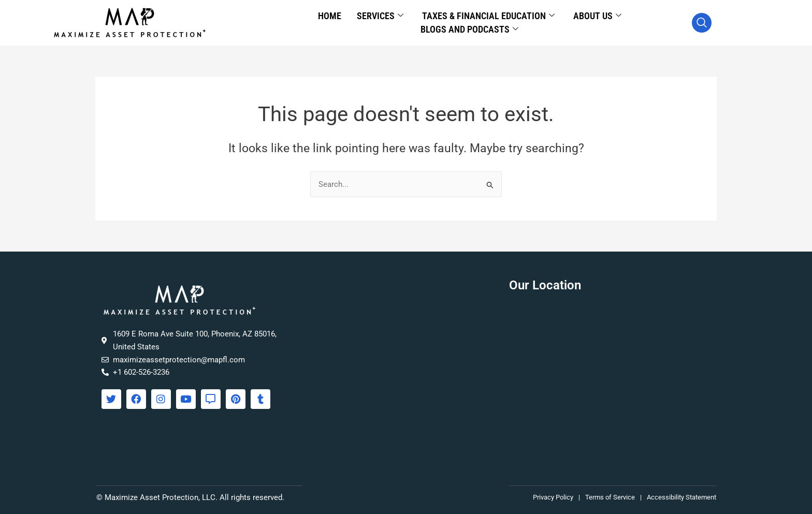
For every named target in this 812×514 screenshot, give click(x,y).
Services (380, 16)
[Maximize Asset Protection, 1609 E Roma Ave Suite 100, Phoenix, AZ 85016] (612, 382)
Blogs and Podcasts (469, 29)
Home (330, 16)
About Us (597, 16)
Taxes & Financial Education (488, 16)
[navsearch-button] (702, 23)
